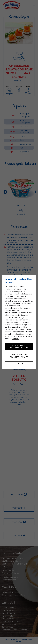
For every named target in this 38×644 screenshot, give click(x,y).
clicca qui (16, 339)
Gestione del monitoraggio (19, 356)
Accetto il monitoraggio (19, 347)
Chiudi (19, 364)
